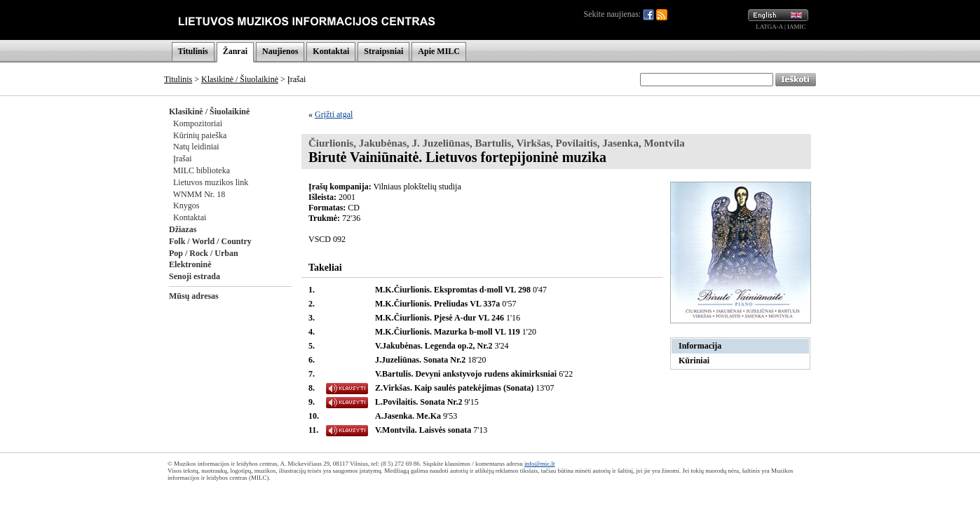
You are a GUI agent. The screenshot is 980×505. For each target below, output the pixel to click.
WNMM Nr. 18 (199, 194)
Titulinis (193, 51)
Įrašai (183, 159)
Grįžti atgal (334, 114)
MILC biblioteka (202, 170)
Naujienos (280, 51)
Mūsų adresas (194, 296)
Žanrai (235, 51)
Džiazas (183, 229)
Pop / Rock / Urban (204, 253)
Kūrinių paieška (200, 135)
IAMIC (797, 27)
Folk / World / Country (210, 241)
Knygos (186, 206)
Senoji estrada (195, 276)
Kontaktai (331, 51)
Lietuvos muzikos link (211, 182)
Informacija (700, 346)
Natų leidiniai (196, 147)
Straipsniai (383, 51)
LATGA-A (769, 27)
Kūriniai (694, 361)
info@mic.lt (540, 464)
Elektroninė (190, 264)
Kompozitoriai (198, 123)
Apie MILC (439, 51)
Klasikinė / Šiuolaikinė (240, 79)
